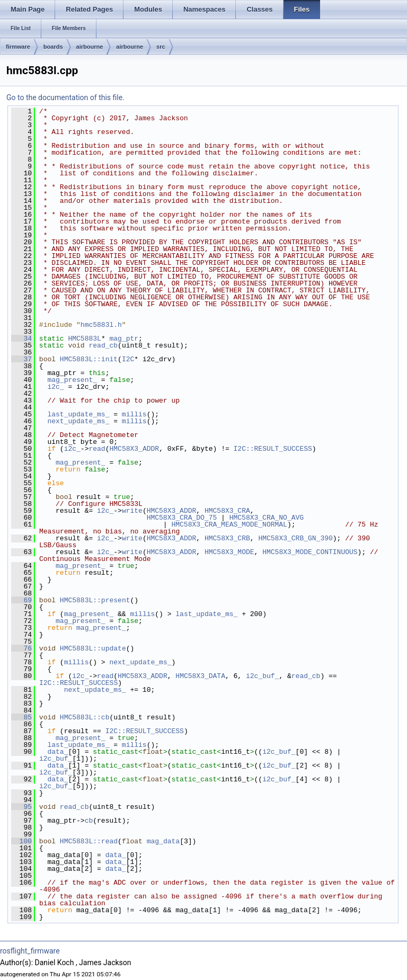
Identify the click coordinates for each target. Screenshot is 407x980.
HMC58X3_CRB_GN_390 (295, 538)
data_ (57, 752)
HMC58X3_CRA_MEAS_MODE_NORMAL (229, 524)
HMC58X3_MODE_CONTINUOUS (310, 552)
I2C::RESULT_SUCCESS (272, 449)
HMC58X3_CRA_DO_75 (182, 518)
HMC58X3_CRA (227, 511)
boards (53, 47)
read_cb (103, 345)
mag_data (163, 841)
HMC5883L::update (93, 648)
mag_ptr (124, 338)
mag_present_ (72, 380)
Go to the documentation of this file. (65, 97)
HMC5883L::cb (85, 717)
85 (21, 717)
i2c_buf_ (262, 676)
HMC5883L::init (89, 359)
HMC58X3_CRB (227, 538)
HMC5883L (84, 338)
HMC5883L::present (95, 600)
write (132, 511)
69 (21, 600)
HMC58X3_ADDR (134, 449)
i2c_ (55, 387)
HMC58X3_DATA (200, 676)
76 (21, 648)
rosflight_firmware (30, 951)
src (161, 47)
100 (21, 841)
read (97, 449)
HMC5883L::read (89, 841)
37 (21, 359)
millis (134, 414)
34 (21, 338)
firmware (18, 47)
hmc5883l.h (101, 325)
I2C (128, 359)
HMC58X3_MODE (229, 552)
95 (21, 807)
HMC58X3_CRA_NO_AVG (267, 518)
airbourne (90, 47)
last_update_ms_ (78, 414)
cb (89, 821)
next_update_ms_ (78, 421)
